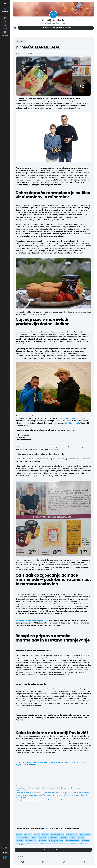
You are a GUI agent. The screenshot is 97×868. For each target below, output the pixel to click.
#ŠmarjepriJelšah (56, 841)
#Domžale (53, 838)
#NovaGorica (72, 834)
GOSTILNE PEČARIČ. (72, 423)
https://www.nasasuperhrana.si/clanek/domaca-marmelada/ (41, 800)
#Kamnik (63, 838)
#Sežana (85, 841)
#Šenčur (20, 841)
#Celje (19, 834)
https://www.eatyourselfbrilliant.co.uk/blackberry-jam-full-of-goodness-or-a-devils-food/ (52, 793)
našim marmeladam (75, 418)
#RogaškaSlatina (72, 841)
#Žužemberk (31, 841)
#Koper (45, 834)
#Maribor (28, 834)
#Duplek (81, 838)
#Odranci (42, 841)
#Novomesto (85, 834)
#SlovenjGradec (23, 838)
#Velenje (43, 838)
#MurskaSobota (57, 834)
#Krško (72, 838)
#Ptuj (34, 838)
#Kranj (37, 834)
